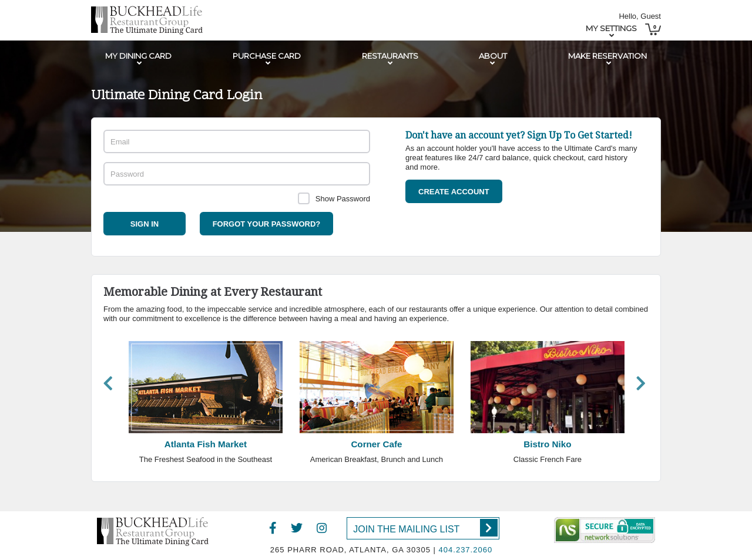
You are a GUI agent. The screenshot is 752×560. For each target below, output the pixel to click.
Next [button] (641, 383)
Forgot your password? (267, 224)
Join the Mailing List (425, 528)
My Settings (611, 28)
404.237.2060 (466, 550)
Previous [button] (108, 383)
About (493, 56)
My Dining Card (138, 56)
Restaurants (390, 56)
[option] (205, 406)
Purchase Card (267, 56)
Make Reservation (607, 56)
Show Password (343, 199)
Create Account (454, 192)
